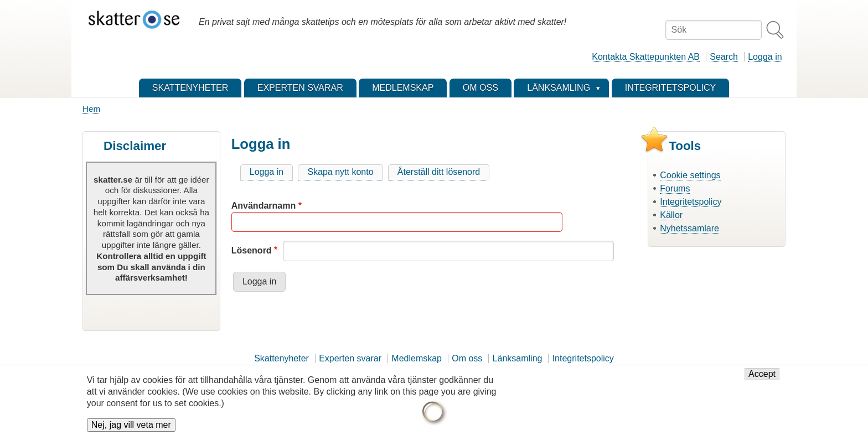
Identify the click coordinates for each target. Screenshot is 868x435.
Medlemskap (417, 358)
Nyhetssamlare (689, 228)
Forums (675, 188)
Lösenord (252, 250)
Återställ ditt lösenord (439, 172)
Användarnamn (263, 206)
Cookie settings (690, 175)
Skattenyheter (281, 358)
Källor (671, 215)
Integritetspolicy (691, 202)
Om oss (467, 358)
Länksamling (518, 358)
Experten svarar (350, 358)
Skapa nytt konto (340, 172)
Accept (762, 378)
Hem (91, 109)
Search (724, 57)
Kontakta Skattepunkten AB (646, 57)
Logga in (765, 57)
